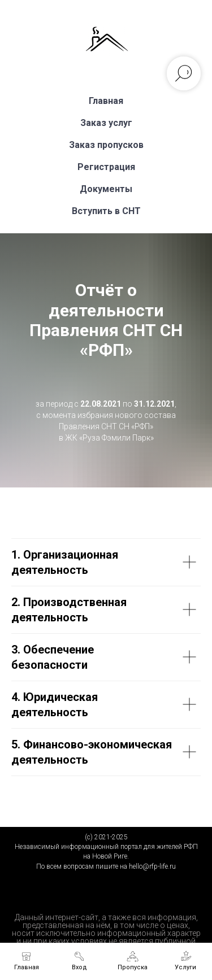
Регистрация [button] (106, 167)
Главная (106, 101)
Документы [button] (106, 189)
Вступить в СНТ (106, 211)
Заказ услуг (106, 123)
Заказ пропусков (106, 145)
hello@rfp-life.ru (152, 866)
